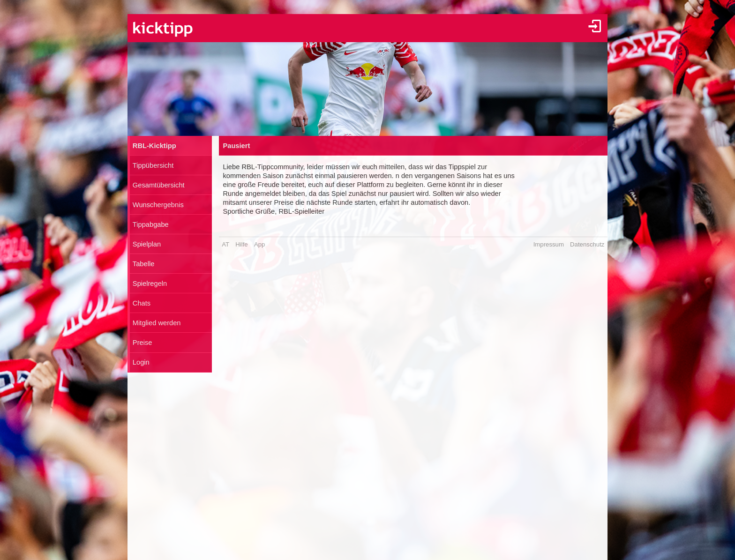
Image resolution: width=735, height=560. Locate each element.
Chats (142, 303)
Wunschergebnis (158, 205)
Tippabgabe (151, 224)
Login (141, 362)
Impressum (549, 244)
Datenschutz (587, 244)
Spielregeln (150, 284)
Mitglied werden (157, 323)
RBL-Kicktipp (154, 146)
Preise (142, 343)
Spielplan (147, 244)
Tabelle (143, 264)
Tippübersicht (153, 165)
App (259, 244)
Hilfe (241, 244)
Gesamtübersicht (159, 185)
